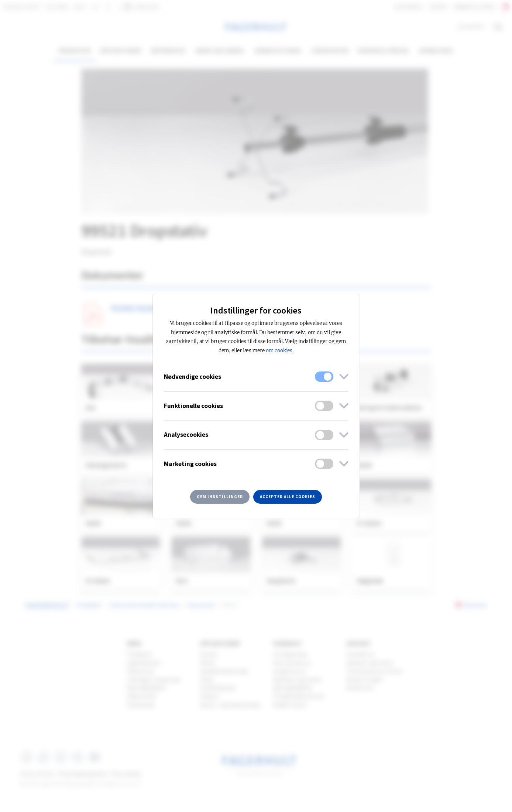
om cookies (279, 351)
